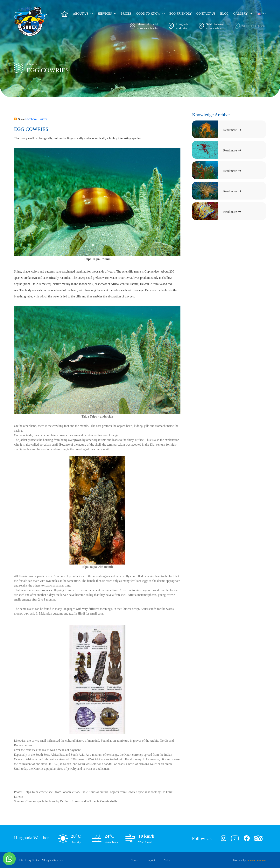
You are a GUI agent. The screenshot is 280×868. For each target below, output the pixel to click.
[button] (261, 14)
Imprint (151, 860)
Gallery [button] (241, 14)
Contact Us (206, 14)
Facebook (32, 119)
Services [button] (105, 14)
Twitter (43, 119)
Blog (224, 14)
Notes (167, 860)
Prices (126, 14)
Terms (135, 860)
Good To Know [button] (148, 14)
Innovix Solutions (256, 860)
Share (19, 119)
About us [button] (81, 14)
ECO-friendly (181, 14)
